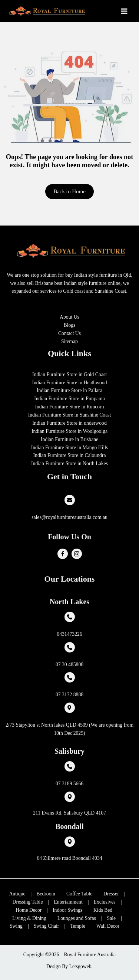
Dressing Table (28, 902)
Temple (78, 926)
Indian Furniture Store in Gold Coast (69, 374)
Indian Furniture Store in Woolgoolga (69, 431)
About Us (69, 317)
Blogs (70, 325)
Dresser (111, 894)
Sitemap (69, 341)
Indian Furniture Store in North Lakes (69, 463)
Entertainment (68, 902)
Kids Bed (103, 910)
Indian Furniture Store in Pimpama (69, 399)
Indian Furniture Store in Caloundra (70, 455)
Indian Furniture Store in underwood (69, 423)
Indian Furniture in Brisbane (69, 439)
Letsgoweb (80, 966)
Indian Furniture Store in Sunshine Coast (70, 415)
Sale (112, 918)
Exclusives (104, 902)
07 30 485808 (69, 665)
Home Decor (29, 910)
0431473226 (69, 634)
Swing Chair (47, 926)
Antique (17, 894)
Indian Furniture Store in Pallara (69, 390)
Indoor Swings (67, 910)
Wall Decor (108, 926)
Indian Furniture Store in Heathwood (69, 383)
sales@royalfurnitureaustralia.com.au (69, 517)
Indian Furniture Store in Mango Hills (70, 448)
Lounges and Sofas (77, 918)
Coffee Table (79, 894)
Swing (16, 926)
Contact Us (69, 333)
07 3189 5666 (69, 784)
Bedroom (46, 894)
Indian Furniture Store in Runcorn (69, 407)
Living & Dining (29, 918)
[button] (69, 192)
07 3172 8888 (69, 695)
